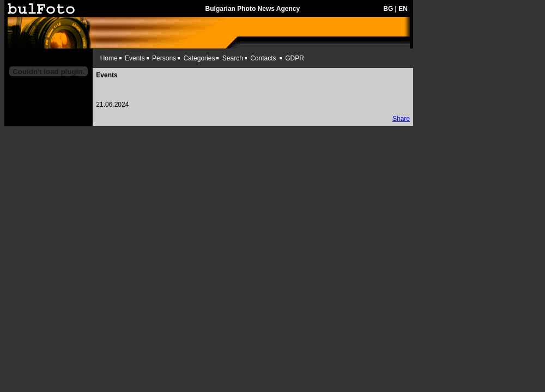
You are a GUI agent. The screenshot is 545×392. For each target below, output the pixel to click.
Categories (199, 58)
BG (388, 9)
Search (233, 58)
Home (109, 58)
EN (403, 9)
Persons (164, 58)
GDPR (295, 58)
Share (401, 119)
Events (135, 58)
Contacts (263, 58)
